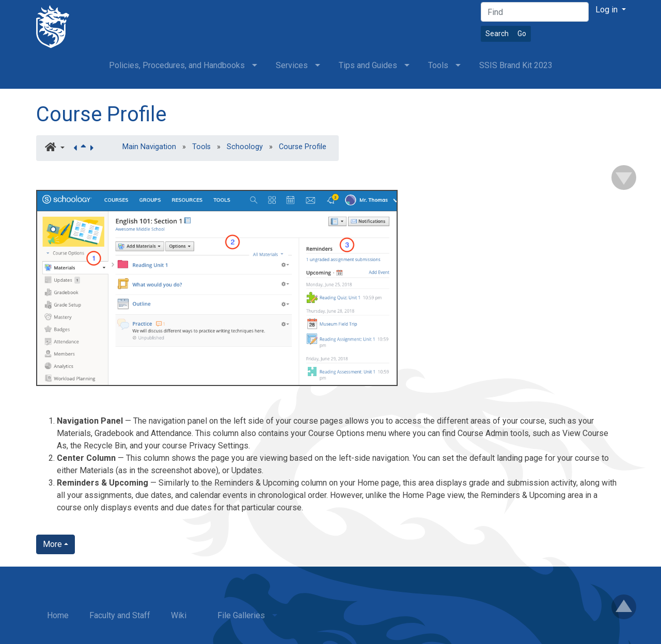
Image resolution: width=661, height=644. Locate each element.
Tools (201, 147)
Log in (608, 10)
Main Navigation (149, 147)
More (52, 544)
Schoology (245, 147)
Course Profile (101, 114)
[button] (55, 148)
